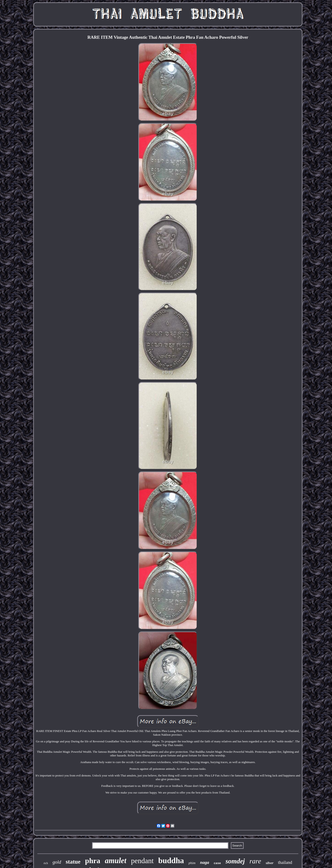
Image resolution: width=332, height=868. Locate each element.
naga (205, 862)
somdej (235, 861)
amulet (116, 861)
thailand (285, 862)
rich (46, 863)
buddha (171, 861)
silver (270, 863)
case (217, 863)
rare (255, 861)
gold (57, 862)
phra (93, 861)
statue (73, 862)
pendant (142, 861)
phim (192, 863)
